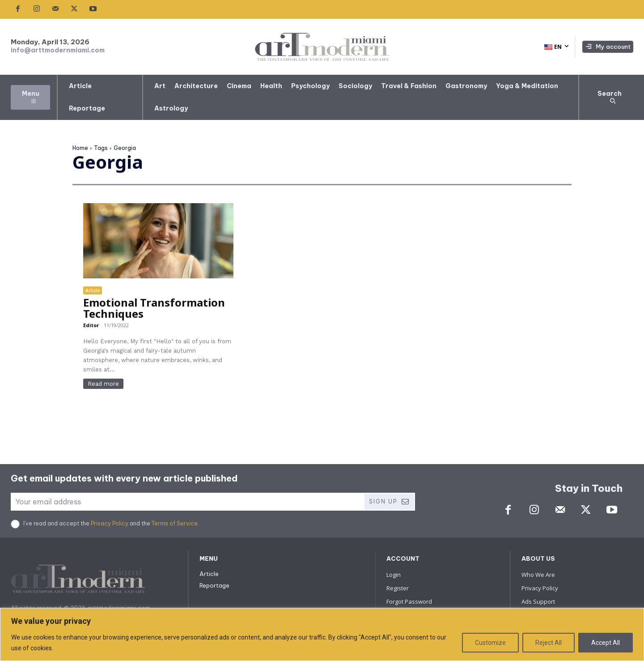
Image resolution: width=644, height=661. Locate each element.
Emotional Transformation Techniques (154, 308)
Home (80, 148)
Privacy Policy (110, 523)
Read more (103, 384)
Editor (91, 325)
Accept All (606, 643)
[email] (187, 502)
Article (93, 290)
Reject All (549, 643)
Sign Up (389, 501)
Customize (490, 643)
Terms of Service (175, 523)
